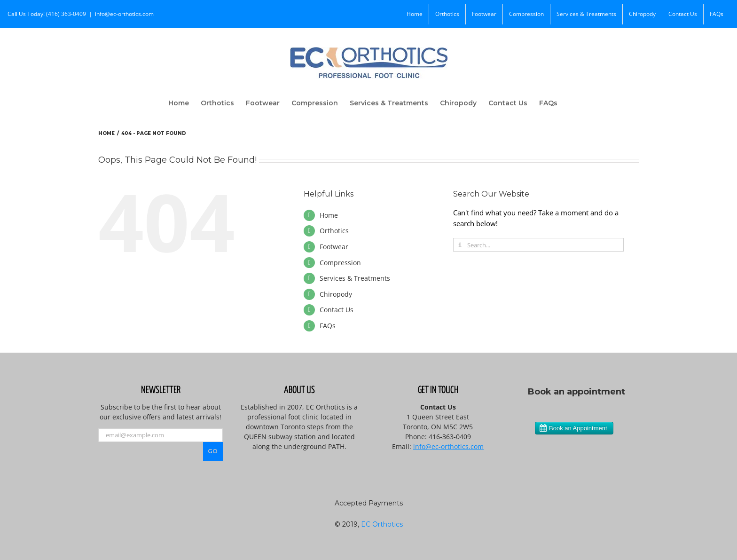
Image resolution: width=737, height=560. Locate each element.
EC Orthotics (382, 524)
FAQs (328, 326)
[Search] (460, 245)
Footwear (334, 247)
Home (329, 215)
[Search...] (538, 245)
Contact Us (337, 310)
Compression (340, 263)
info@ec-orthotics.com (124, 14)
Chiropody (336, 294)
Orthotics (334, 231)
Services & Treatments (355, 278)
